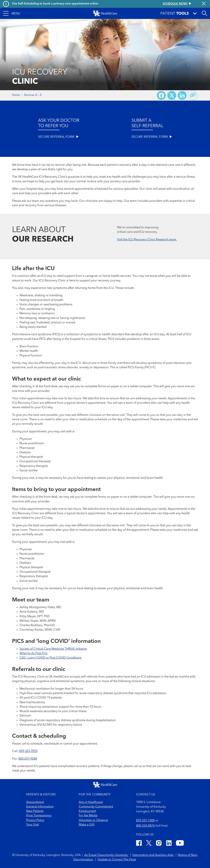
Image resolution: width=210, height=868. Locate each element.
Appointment (35, 802)
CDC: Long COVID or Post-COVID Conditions (50, 658)
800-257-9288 (28, 759)
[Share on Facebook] (161, 95)
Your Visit (32, 825)
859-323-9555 (28, 751)
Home (16, 95)
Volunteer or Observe (93, 820)
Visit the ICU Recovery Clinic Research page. (147, 240)
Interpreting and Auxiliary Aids (153, 855)
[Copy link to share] (193, 95)
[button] (12, 13)
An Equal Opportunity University (106, 855)
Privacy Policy (35, 820)
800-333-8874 (145, 826)
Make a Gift (87, 825)
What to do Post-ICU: (34, 653)
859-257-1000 (145, 821)
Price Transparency (39, 816)
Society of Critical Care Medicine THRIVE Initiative (53, 649)
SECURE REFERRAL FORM (58, 137)
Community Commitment (96, 807)
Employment (87, 811)
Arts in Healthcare (91, 802)
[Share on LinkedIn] (182, 95)
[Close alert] (204, 4)
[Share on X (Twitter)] (172, 95)
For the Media (88, 816)
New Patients (35, 811)
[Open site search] (204, 13)
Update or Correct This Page (117, 860)
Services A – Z (33, 95)
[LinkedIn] (169, 844)
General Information (40, 807)
